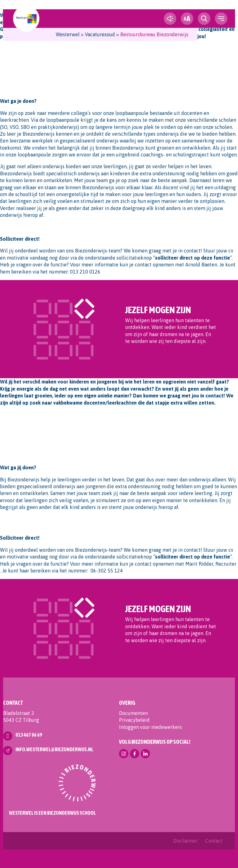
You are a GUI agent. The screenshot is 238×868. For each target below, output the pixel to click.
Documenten (133, 713)
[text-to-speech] (170, 19)
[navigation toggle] (221, 19)
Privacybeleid (134, 720)
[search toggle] (204, 19)
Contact (214, 841)
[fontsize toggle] (187, 19)
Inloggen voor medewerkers (150, 727)
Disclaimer (185, 841)
